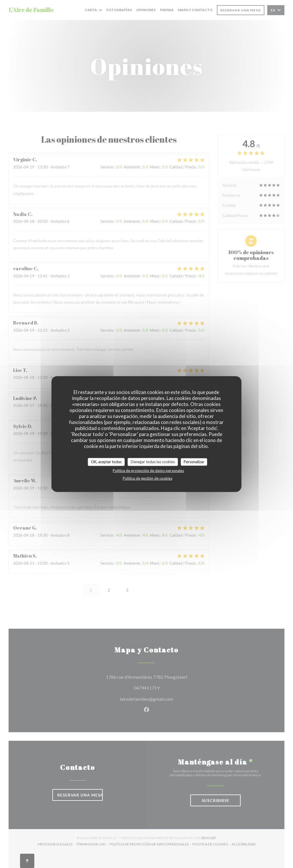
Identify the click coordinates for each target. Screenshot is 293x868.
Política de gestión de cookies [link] (148, 478)
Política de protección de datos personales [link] (148, 470)
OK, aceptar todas (106, 462)
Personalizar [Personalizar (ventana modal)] (194, 462)
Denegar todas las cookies (153, 462)
